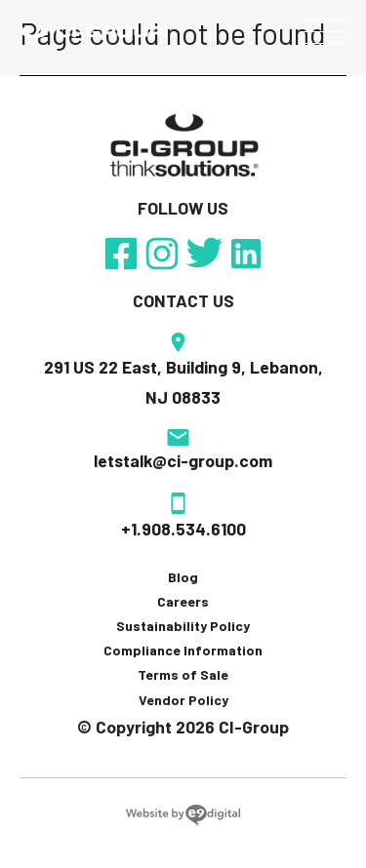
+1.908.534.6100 (183, 529)
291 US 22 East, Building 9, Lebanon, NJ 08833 (183, 382)
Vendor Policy (183, 700)
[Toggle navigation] (325, 31)
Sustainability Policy (183, 626)
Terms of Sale (183, 674)
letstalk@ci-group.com (183, 460)
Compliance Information (183, 650)
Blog (183, 577)
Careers (183, 601)
